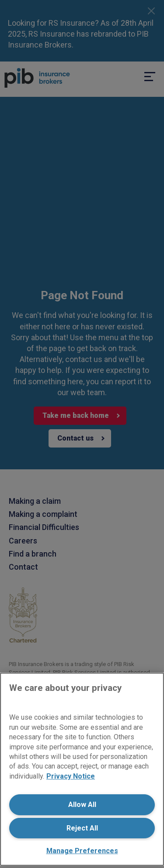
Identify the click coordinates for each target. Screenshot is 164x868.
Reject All (82, 828)
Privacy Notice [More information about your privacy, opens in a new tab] (71, 776)
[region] (82, 769)
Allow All (82, 805)
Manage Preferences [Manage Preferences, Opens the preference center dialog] (82, 851)
